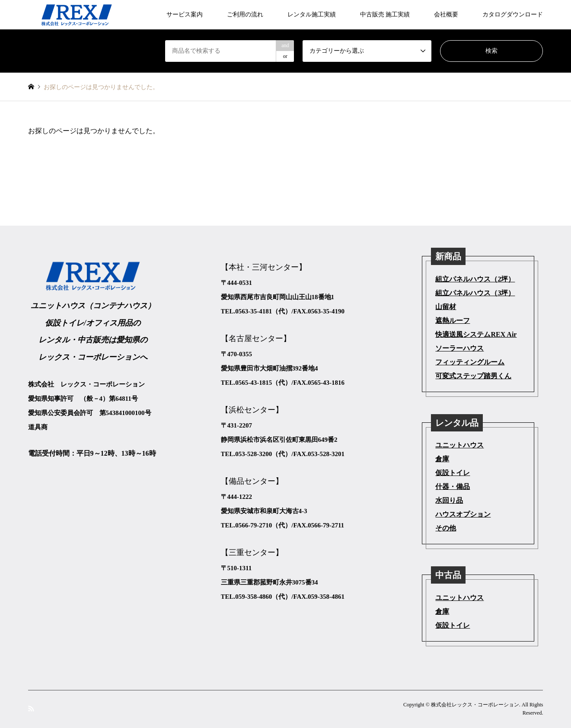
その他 (446, 528)
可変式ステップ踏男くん (473, 376)
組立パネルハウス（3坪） (475, 293)
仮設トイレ (453, 473)
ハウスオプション (463, 514)
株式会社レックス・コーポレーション (475, 705)
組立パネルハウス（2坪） (475, 279)
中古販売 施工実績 (385, 14)
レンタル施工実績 (312, 14)
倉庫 (442, 459)
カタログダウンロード (513, 14)
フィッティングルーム (470, 362)
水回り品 (449, 500)
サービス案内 (185, 14)
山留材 (446, 307)
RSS (31, 709)
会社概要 (446, 14)
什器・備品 (453, 487)
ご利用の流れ (245, 14)
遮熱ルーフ (453, 321)
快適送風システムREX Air (476, 334)
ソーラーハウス (459, 348)
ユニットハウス (459, 445)
